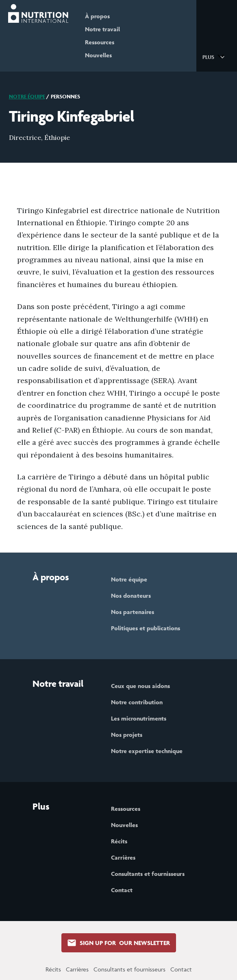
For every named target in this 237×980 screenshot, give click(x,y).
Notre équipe (27, 97)
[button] (215, 57)
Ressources (100, 42)
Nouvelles (99, 55)
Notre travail (103, 29)
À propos (98, 16)
